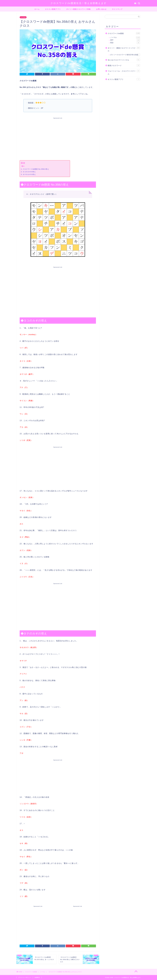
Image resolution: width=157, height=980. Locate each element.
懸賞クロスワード (124, 65)
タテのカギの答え (29, 174)
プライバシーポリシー (25, 977)
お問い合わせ (101, 9)
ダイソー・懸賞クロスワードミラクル (124, 49)
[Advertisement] (58, 138)
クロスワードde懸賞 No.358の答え (36, 169)
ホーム (37, 9)
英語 (125, 43)
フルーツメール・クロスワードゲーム (124, 72)
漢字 (125, 40)
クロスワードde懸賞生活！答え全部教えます (79, 3)
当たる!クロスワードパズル (124, 60)
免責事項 (37, 977)
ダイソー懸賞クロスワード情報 (78, 9)
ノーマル (23, 17)
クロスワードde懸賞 (124, 33)
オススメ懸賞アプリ (53, 9)
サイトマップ (117, 9)
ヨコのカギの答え (29, 172)
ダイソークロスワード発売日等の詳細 (125, 55)
